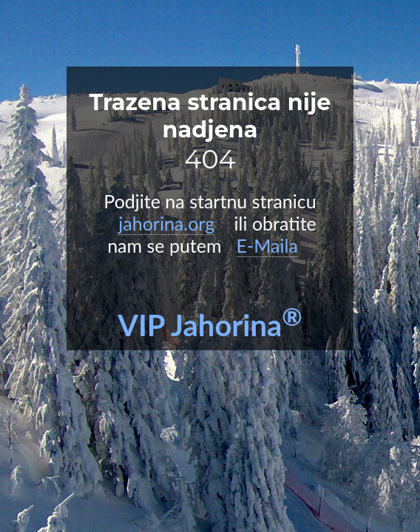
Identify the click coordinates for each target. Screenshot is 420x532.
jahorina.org (166, 223)
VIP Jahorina (210, 325)
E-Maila (267, 245)
